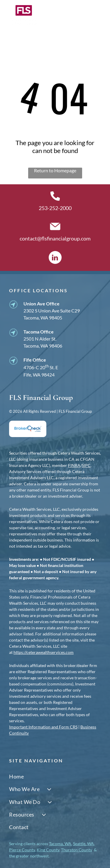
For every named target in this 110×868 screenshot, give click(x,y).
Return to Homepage (55, 170)
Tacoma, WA (60, 844)
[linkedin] (55, 258)
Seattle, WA (83, 844)
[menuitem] (55, 777)
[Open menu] (97, 15)
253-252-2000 (55, 208)
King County (48, 850)
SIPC (86, 465)
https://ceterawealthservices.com (44, 652)
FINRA (74, 465)
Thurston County (77, 850)
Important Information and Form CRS (43, 727)
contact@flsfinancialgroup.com (55, 238)
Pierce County (22, 850)
